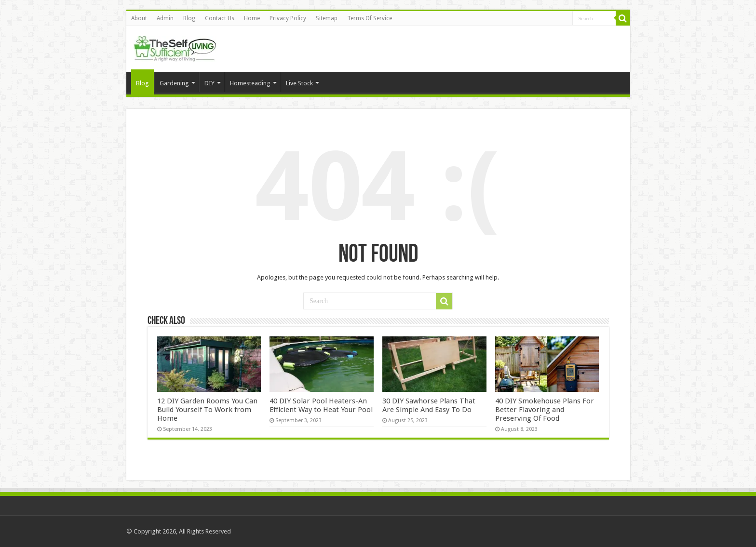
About (139, 18)
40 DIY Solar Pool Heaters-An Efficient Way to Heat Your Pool (321, 405)
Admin (165, 18)
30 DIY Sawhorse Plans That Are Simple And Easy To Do (429, 405)
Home (252, 18)
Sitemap (327, 18)
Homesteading (250, 83)
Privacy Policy (288, 18)
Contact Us (220, 18)
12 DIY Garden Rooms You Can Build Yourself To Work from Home (207, 410)
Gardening (174, 83)
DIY (209, 83)
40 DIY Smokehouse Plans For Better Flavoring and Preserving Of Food (545, 410)
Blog (189, 18)
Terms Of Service (370, 18)
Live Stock (299, 83)
